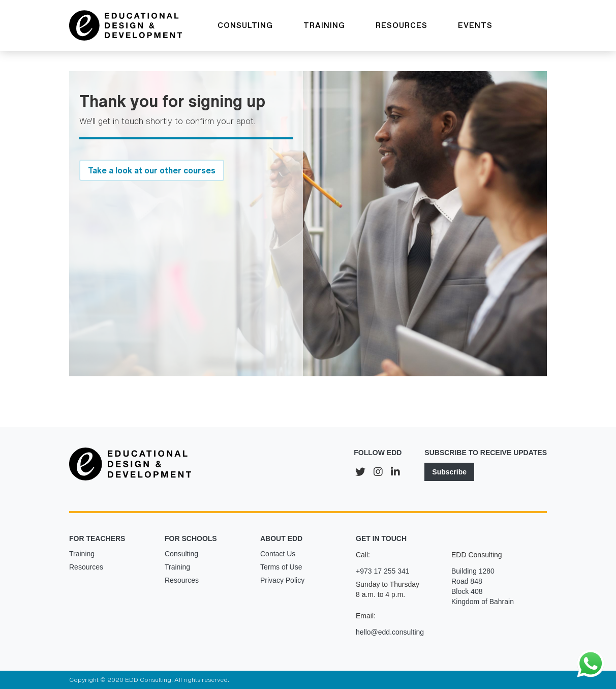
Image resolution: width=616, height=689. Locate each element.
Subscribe (449, 472)
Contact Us (278, 554)
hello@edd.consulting (390, 632)
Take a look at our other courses (152, 170)
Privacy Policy (282, 580)
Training (82, 554)
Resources (86, 567)
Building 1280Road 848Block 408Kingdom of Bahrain (483, 586)
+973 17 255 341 (383, 571)
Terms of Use (281, 567)
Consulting (181, 554)
